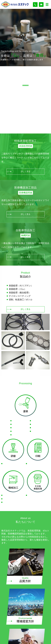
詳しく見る (26, 171)
